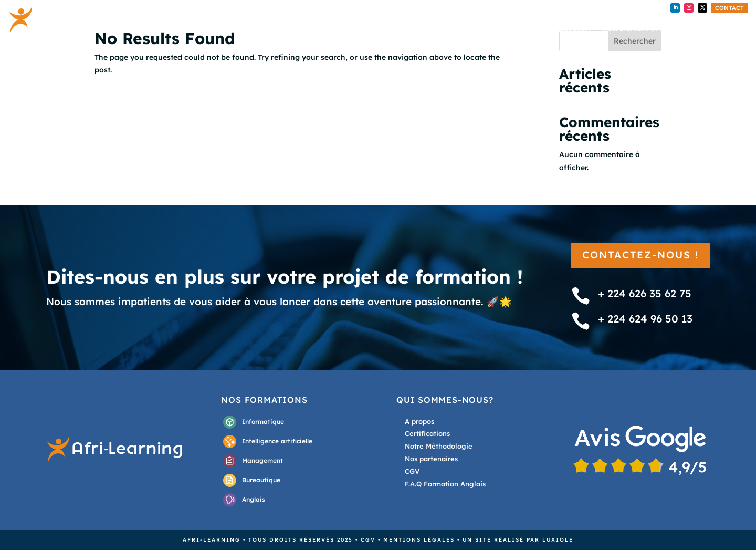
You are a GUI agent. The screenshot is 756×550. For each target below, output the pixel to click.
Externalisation (563, 29)
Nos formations (496, 29)
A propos (715, 29)
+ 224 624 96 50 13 (614, 9)
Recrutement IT (631, 29)
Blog (679, 29)
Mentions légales (419, 540)
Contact (729, 8)
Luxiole (558, 540)
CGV (368, 540)
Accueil (442, 29)
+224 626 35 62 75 (535, 9)
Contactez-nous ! (640, 255)
